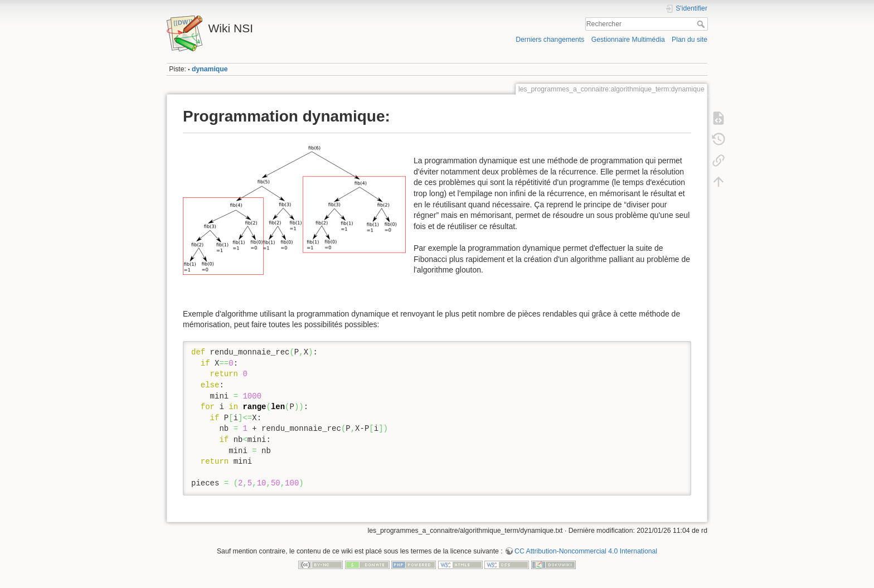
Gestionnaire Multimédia (628, 40)
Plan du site (690, 40)
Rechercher (702, 24)
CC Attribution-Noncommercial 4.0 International (586, 551)
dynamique (210, 69)
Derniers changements (550, 40)
